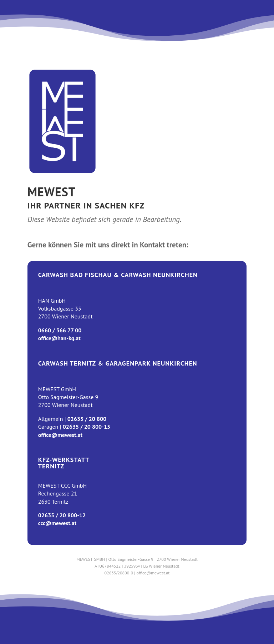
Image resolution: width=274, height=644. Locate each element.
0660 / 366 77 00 (60, 330)
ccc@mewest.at (57, 523)
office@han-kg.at (59, 338)
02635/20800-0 (119, 573)
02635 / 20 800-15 (87, 427)
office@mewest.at (60, 435)
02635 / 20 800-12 (62, 515)
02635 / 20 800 (87, 419)
